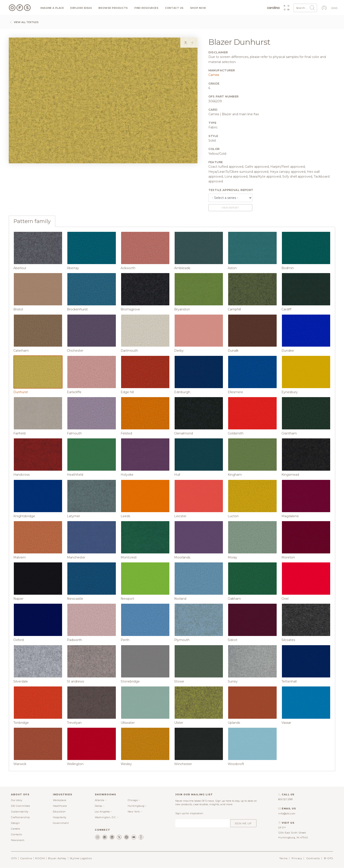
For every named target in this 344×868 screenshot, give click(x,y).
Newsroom (18, 840)
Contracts (313, 858)
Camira (214, 75)
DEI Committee (20, 806)
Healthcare (60, 806)
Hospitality (60, 817)
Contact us (174, 8)
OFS (14, 858)
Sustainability (20, 812)
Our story (17, 800)
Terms (283, 858)
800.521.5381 (286, 799)
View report (230, 208)
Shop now (198, 8)
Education (59, 812)
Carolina (26, 858)
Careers (16, 829)
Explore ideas (81, 8)
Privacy (297, 858)
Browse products (113, 8)
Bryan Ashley (57, 858)
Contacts (16, 834)
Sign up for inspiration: (189, 813)
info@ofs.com (287, 814)
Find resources (147, 8)
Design (15, 823)
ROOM (40, 858)
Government (61, 823)
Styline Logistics (81, 858)
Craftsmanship (20, 817)
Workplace (60, 800)
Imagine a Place (52, 8)
